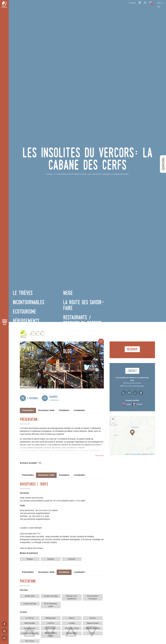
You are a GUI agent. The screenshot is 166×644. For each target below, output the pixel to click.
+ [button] (113, 419)
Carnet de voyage (142, 5)
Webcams (131, 5)
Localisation (79, 411)
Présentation (28, 475)
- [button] (113, 423)
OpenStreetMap (136, 454)
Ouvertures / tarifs (46, 411)
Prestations (64, 411)
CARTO (152, 454)
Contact (124, 5)
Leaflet (127, 454)
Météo (137, 5)
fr (150, 6)
